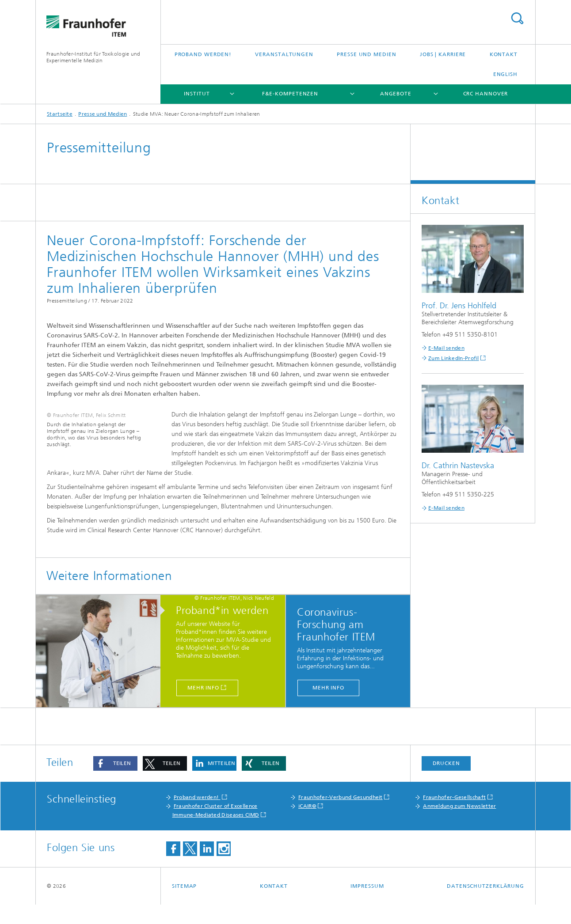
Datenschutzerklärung (485, 905)
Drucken (446, 783)
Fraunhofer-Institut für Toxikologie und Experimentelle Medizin (93, 57)
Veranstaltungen (284, 54)
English (505, 74)
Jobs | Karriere (443, 54)
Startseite (60, 114)
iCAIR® (307, 826)
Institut (197, 94)
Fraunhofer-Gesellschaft (454, 817)
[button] (115, 783)
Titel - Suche (517, 18)
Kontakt (504, 54)
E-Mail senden (446, 348)
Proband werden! (203, 54)
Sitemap (184, 905)
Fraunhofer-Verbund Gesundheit (341, 817)
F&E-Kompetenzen (290, 94)
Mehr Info (203, 707)
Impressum (367, 905)
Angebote (396, 94)
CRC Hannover (486, 94)
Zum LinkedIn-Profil (454, 358)
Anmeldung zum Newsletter (459, 826)
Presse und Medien (366, 54)
